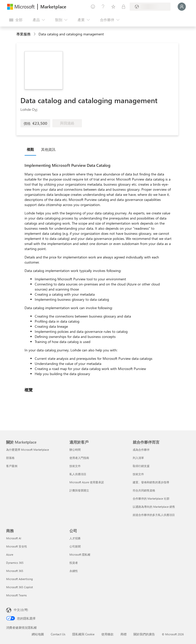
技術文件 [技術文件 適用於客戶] (75, 466)
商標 (124, 634)
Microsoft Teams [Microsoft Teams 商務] (16, 595)
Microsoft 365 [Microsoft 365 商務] (15, 571)
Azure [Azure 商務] (10, 554)
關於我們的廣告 (144, 634)
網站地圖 (38, 634)
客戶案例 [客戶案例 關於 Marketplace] (12, 466)
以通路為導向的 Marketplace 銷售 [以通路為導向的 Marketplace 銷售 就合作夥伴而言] (154, 507)
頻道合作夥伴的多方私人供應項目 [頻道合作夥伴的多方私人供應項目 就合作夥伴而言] (154, 515)
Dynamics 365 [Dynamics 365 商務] (15, 563)
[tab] (32, 149)
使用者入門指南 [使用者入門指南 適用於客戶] (79, 458)
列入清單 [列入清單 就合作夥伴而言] (138, 458)
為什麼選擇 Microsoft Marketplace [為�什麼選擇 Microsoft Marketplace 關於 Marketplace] (28, 450)
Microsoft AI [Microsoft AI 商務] (14, 538)
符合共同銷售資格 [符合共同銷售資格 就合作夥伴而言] (144, 490)
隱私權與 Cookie (83, 634)
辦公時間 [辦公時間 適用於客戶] (75, 450)
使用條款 (107, 634)
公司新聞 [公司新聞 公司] (75, 546)
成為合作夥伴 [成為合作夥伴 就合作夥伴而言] (141, 450)
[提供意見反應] (93, 7)
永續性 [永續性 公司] (74, 571)
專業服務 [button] (23, 34)
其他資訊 (48, 149)
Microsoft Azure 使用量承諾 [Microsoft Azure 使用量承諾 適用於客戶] (87, 482)
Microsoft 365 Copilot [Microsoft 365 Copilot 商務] (20, 587)
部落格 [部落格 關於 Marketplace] (10, 458)
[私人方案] (124, 7)
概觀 (30, 149)
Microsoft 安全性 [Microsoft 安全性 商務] (17, 546)
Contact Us (58, 634)
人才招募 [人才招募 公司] (75, 538)
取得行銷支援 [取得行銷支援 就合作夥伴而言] (141, 466)
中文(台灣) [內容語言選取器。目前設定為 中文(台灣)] (21, 610)
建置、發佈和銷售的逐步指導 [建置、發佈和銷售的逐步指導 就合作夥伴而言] (151, 482)
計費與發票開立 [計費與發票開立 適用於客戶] (79, 490)
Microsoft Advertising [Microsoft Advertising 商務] (19, 579)
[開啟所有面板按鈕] (16, 20)
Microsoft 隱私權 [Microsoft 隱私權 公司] (80, 554)
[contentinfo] (35, 34)
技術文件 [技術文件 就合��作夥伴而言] (138, 474)
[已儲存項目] (113, 7)
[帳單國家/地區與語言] (150, 7)
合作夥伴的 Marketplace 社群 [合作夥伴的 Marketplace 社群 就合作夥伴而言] (151, 498)
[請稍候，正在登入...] (182, 7)
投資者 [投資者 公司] (74, 563)
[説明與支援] (103, 7)
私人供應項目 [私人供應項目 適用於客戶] (78, 474)
